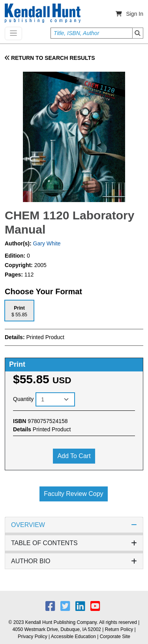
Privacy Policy (33, 637)
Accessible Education (73, 637)
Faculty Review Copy (73, 494)
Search (138, 33)
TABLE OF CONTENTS (74, 543)
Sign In (135, 14)
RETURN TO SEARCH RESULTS (50, 58)
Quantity (23, 399)
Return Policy (119, 629)
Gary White (46, 243)
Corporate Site (115, 637)
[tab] (19, 311)
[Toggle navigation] (13, 33)
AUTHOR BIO (74, 561)
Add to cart (74, 456)
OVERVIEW (74, 525)
